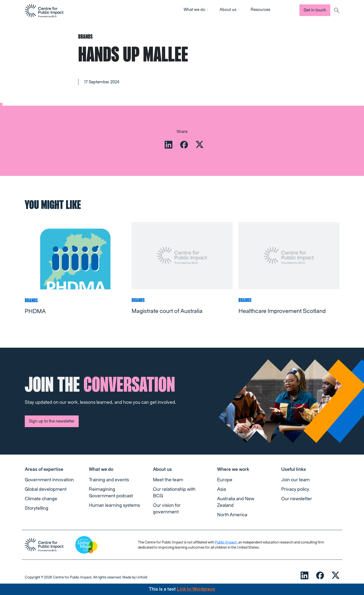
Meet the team (168, 480)
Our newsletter (297, 499)
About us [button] (228, 10)
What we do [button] (194, 10)
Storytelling (37, 508)
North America (232, 515)
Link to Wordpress (196, 589)
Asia (221, 489)
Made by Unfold (135, 577)
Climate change (41, 499)
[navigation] (44, 11)
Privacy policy (295, 489)
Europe (225, 480)
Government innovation (49, 480)
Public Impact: (227, 542)
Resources (260, 10)
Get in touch (315, 10)
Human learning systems (114, 505)
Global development (46, 489)
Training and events (109, 480)
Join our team (295, 480)
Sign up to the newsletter (52, 421)
